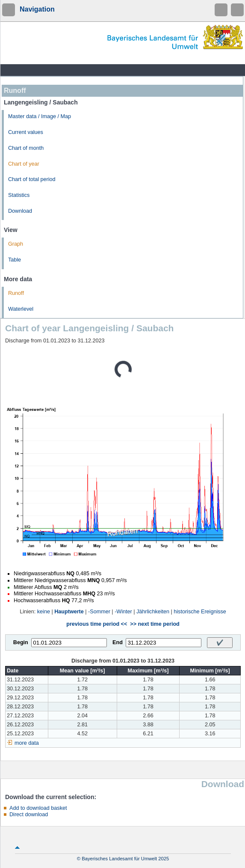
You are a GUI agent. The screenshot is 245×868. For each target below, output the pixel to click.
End (118, 642)
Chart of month (26, 148)
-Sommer (99, 612)
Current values (26, 132)
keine (44, 612)
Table (15, 260)
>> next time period (155, 624)
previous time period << (97, 624)
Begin (21, 642)
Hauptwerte (69, 612)
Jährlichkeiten (153, 612)
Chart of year (24, 164)
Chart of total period (32, 179)
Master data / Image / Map (40, 116)
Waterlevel (21, 309)
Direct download (29, 814)
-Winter (123, 612)
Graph (16, 244)
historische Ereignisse (200, 612)
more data (27, 743)
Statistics (19, 195)
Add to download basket (38, 808)
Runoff (16, 293)
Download (20, 211)
